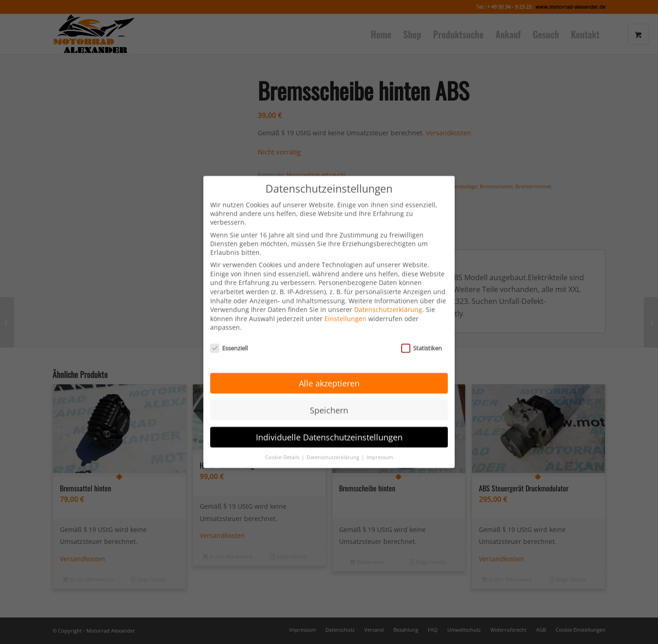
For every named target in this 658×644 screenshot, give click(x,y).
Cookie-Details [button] (283, 443)
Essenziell (229, 335)
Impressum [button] (380, 443)
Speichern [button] (329, 397)
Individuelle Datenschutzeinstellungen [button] (329, 424)
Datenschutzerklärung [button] (334, 443)
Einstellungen (345, 305)
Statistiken (422, 335)
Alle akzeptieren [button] (329, 370)
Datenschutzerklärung (388, 296)
